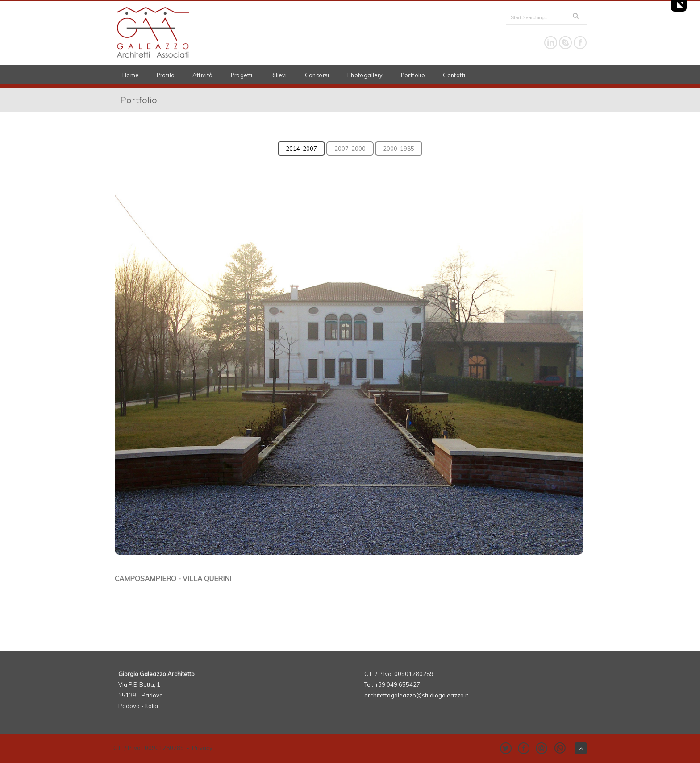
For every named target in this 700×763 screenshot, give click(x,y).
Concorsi (317, 75)
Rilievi (279, 75)
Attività (202, 75)
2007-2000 (350, 149)
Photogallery (365, 75)
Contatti (454, 75)
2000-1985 (399, 149)
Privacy (202, 748)
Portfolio (413, 75)
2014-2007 (301, 149)
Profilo (166, 75)
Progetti (242, 75)
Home (131, 75)
